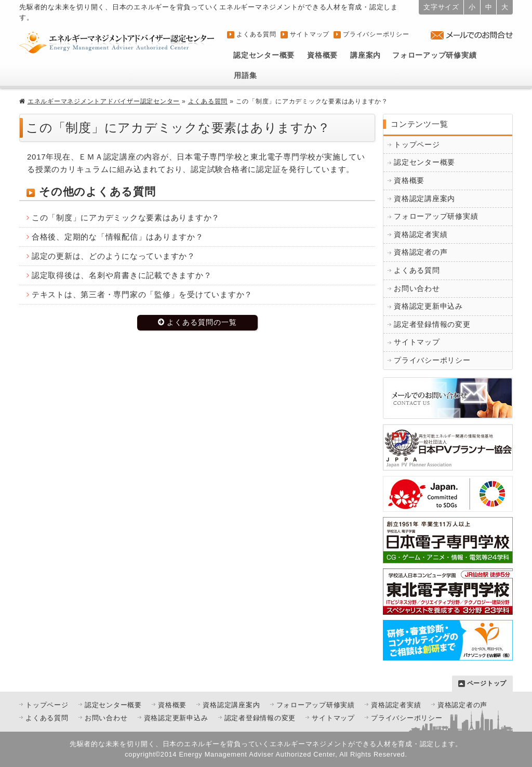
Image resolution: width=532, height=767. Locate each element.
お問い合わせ (417, 289)
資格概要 (322, 55)
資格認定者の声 (421, 252)
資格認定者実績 (421, 235)
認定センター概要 (264, 55)
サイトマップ (310, 34)
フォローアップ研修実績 (434, 55)
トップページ (417, 145)
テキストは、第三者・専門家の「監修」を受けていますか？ (142, 294)
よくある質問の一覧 (202, 322)
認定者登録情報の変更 (432, 325)
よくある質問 (256, 34)
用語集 (245, 76)
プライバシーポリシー (376, 34)
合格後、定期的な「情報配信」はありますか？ (118, 237)
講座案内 (365, 55)
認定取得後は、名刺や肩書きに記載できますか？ (122, 275)
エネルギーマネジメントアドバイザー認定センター (104, 101)
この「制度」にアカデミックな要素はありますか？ (126, 217)
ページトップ (487, 683)
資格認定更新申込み (428, 306)
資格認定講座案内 (424, 199)
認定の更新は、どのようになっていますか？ (114, 256)
